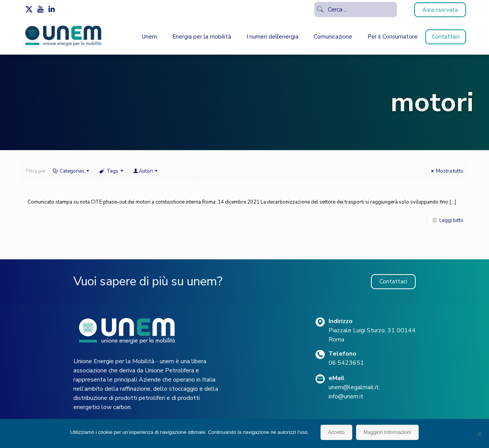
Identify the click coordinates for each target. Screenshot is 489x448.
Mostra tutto (446, 171)
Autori (146, 171)
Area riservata (440, 10)
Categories (71, 171)
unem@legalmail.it (354, 387)
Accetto (336, 432)
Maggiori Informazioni (387, 432)
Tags (112, 171)
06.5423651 (346, 363)
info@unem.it (346, 396)
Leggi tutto (451, 220)
